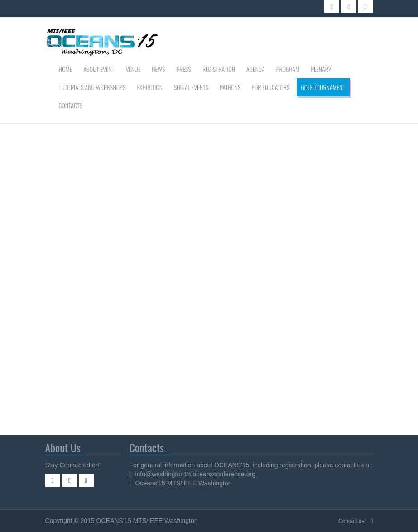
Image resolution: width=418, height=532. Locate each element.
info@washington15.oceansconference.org (195, 474)
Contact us (351, 521)
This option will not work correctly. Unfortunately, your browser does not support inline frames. (152, 278)
